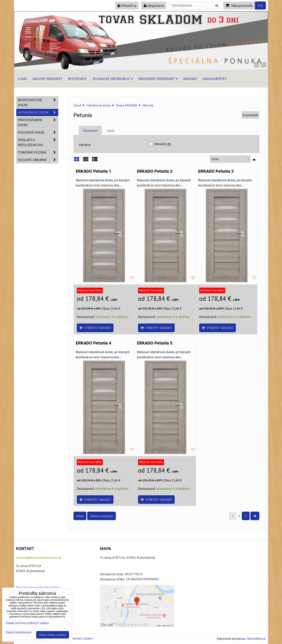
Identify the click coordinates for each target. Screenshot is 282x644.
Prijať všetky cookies (53, 635)
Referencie (77, 79)
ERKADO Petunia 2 (155, 171)
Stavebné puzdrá (38, 152)
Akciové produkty (48, 79)
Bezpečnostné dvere (38, 102)
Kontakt (190, 79)
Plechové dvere (38, 132)
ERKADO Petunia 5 (155, 343)
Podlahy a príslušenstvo (38, 142)
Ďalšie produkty (102, 516)
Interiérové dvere (38, 112)
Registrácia (154, 6)
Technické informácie (113, 79)
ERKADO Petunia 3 (216, 171)
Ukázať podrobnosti (19, 632)
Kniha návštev (215, 79)
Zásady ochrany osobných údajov (27, 623)
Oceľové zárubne (38, 160)
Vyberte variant (95, 328)
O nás (22, 79)
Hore (80, 516)
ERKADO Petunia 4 (93, 343)
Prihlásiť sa (127, 6)
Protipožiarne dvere (38, 122)
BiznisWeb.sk (256, 638)
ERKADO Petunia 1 (93, 171)
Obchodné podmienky (158, 79)
